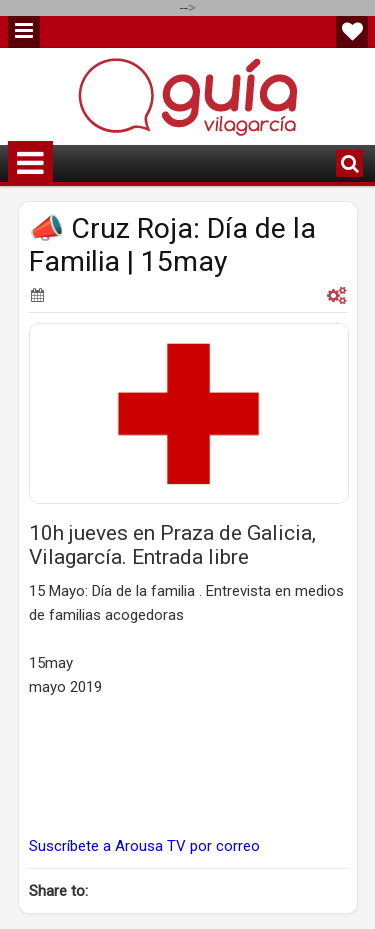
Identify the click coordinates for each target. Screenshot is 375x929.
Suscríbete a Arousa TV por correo (144, 846)
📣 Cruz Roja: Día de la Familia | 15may (172, 245)
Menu (24, 32)
